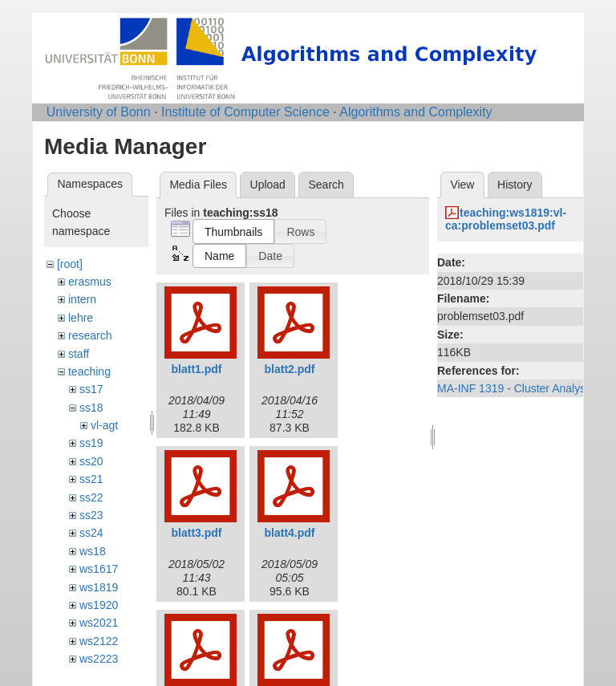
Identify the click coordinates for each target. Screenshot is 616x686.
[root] (70, 264)
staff (79, 354)
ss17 (91, 389)
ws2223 (99, 659)
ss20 (91, 461)
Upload (268, 185)
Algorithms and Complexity (415, 112)
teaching (89, 371)
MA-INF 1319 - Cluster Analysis (515, 388)
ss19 (91, 443)
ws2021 (99, 623)
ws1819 (99, 587)
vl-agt (104, 425)
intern (82, 299)
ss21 (91, 479)
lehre (81, 318)
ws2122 (99, 641)
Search (326, 185)
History (515, 185)
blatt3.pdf (197, 533)
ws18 (93, 551)
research (90, 335)
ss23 (91, 515)
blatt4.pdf (290, 533)
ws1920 (99, 605)
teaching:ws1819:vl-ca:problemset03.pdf (506, 219)
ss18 (91, 408)
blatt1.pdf (197, 369)
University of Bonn (99, 112)
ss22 (91, 497)
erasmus (90, 282)
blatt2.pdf (290, 369)
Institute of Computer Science (245, 112)
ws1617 (99, 569)
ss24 (91, 533)
